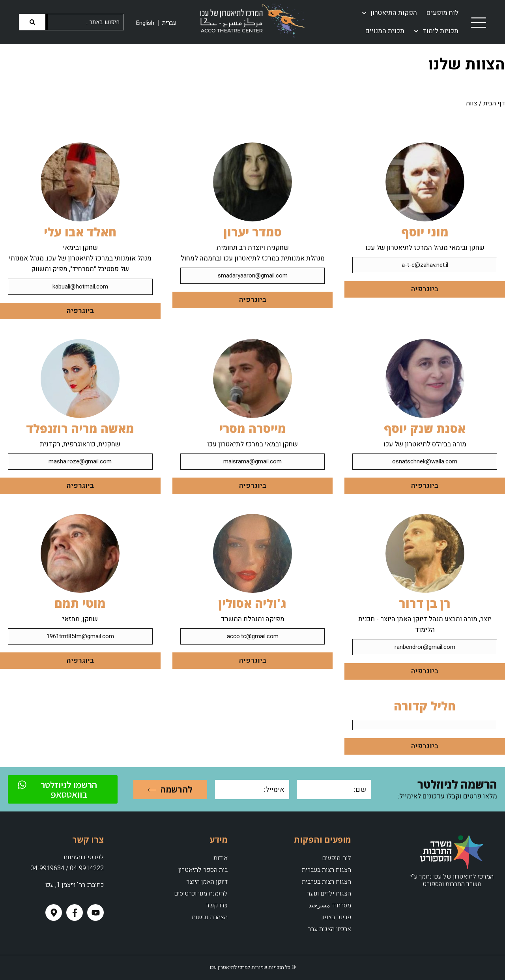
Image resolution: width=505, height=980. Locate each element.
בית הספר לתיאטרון (203, 870)
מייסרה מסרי (253, 428)
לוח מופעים (442, 13)
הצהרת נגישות (210, 917)
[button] (425, 725)
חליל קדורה (425, 706)
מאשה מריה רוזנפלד (80, 428)
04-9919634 (47, 868)
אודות (221, 858)
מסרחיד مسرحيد (330, 905)
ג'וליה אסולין (252, 603)
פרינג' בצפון (336, 917)
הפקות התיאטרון (389, 13)
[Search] (34, 22)
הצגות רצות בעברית (326, 870)
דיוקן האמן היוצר (207, 882)
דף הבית (494, 103)
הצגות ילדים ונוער (329, 894)
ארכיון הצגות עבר (329, 929)
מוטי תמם (80, 603)
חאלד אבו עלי (80, 232)
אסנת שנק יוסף (425, 428)
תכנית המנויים (385, 31)
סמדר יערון (253, 232)
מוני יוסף (425, 232)
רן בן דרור (425, 603)
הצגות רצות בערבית (326, 882)
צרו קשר (217, 905)
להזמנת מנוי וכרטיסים (201, 894)
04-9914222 (87, 868)
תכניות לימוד (436, 31)
